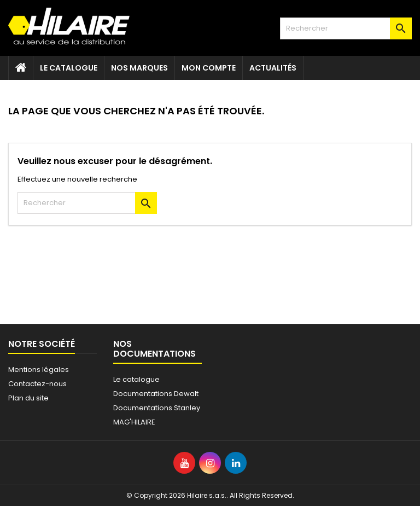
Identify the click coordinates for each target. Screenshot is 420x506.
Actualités (273, 68)
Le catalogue (69, 68)
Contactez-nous (37, 384)
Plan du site (28, 398)
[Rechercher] (346, 28)
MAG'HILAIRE (134, 422)
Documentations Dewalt (156, 394)
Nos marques (139, 68)
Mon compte (209, 68)
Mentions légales (39, 370)
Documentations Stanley (157, 408)
